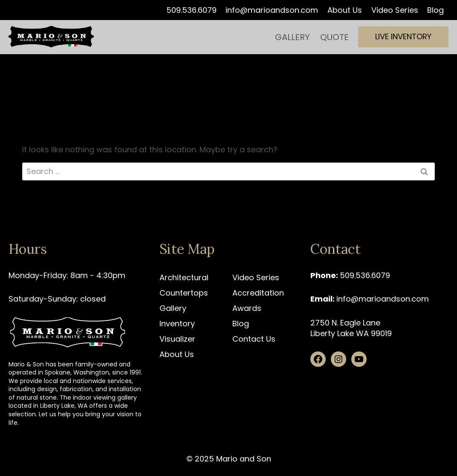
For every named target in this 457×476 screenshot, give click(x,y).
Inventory (177, 324)
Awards (247, 308)
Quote (334, 37)
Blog (435, 10)
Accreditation (258, 293)
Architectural (184, 277)
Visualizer (177, 339)
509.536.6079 (191, 10)
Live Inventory (403, 36)
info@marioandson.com (272, 10)
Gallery (292, 37)
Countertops (184, 293)
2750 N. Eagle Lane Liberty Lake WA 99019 (351, 328)
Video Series (395, 10)
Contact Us (254, 339)
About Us (345, 10)
